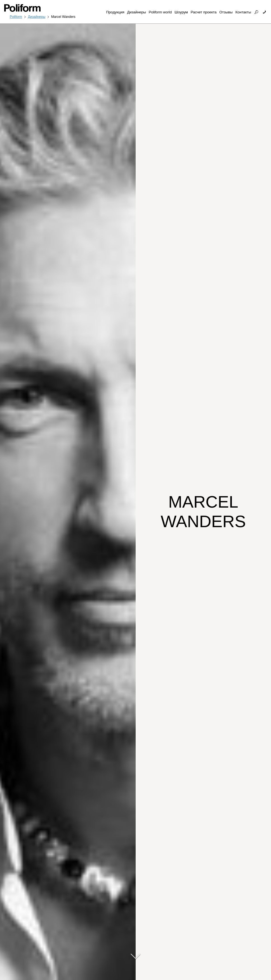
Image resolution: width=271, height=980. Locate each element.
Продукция (115, 12)
